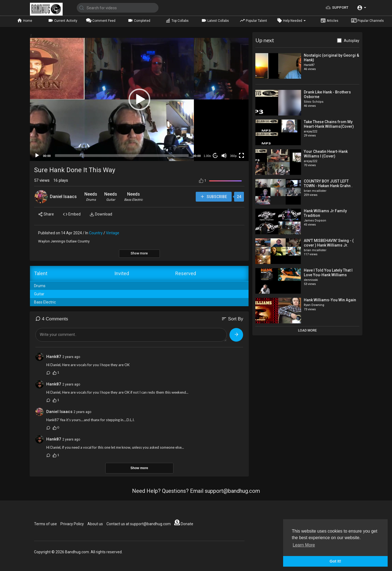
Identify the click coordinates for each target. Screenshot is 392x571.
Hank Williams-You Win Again (330, 300)
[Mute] (224, 156)
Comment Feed (101, 20)
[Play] (37, 156)
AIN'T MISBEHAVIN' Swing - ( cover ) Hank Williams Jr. (329, 243)
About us (95, 524)
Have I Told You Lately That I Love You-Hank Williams (328, 273)
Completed (139, 20)
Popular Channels (367, 20)
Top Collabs (177, 20)
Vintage (113, 233)
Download (101, 214)
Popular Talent (253, 20)
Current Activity (63, 20)
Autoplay (352, 41)
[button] (362, 8)
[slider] (122, 156)
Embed (72, 214)
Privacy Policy (72, 524)
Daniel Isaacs (63, 197)
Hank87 (54, 357)
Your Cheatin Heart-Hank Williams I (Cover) (326, 154)
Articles (329, 20)
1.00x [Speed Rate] (207, 156)
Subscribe (213, 197)
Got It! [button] (335, 561)
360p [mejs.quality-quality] (233, 156)
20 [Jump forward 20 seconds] (215, 155)
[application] (139, 99)
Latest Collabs (215, 20)
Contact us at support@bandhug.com (139, 524)
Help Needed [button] (291, 20)
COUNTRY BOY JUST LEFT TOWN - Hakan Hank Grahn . (328, 183)
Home (24, 20)
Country (96, 233)
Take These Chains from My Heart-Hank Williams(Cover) (329, 124)
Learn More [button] (304, 545)
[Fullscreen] (241, 156)
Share (46, 214)
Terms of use (45, 524)
